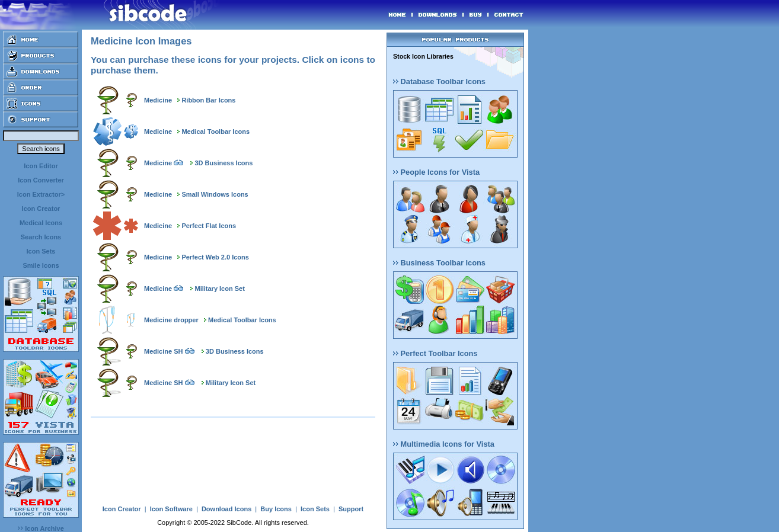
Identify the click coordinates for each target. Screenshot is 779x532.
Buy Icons (276, 509)
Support (351, 509)
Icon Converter (41, 180)
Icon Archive (41, 528)
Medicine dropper (171, 320)
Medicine (158, 100)
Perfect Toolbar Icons (435, 353)
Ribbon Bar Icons (208, 100)
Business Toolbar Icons (439, 263)
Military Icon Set (220, 289)
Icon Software (171, 509)
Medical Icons (41, 223)
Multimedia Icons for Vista (444, 444)
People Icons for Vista (436, 172)
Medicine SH (163, 351)
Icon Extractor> (41, 194)
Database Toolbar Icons (439, 81)
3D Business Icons (224, 163)
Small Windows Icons (215, 194)
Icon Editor (41, 166)
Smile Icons (41, 265)
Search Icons (41, 237)
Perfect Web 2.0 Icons (215, 257)
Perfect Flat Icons (209, 226)
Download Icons (226, 509)
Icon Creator (41, 209)
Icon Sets (41, 251)
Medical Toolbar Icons (215, 132)
